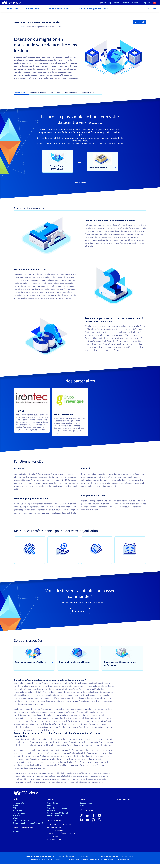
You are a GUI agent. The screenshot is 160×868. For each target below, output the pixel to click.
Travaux (17, 815)
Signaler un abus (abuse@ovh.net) (28, 823)
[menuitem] (109, 3)
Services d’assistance (90, 93)
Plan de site (95, 859)
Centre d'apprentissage (57, 808)
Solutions (21, 27)
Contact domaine (21, 820)
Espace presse (86, 803)
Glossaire (51, 810)
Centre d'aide (52, 803)
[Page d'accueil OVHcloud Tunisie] (15, 27)
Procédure (18, 810)
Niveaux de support (55, 815)
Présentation (19, 93)
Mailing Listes (19, 813)
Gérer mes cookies (82, 856)
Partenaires (55, 93)
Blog (82, 805)
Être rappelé (139, 22)
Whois (16, 818)
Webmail (17, 805)
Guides (49, 805)
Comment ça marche (37, 93)
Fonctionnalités (70, 93)
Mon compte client (21, 803)
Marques (17, 831)
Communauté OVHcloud (57, 813)
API (14, 808)
